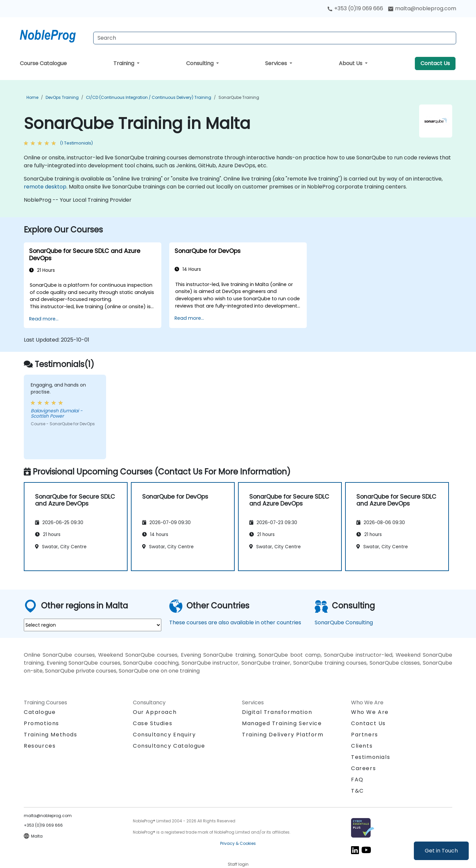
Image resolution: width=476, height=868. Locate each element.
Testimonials (371, 757)
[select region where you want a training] (93, 625)
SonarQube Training (239, 97)
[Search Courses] (275, 38)
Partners (365, 735)
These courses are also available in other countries (235, 622)
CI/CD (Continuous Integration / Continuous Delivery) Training (149, 97)
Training (124, 63)
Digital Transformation (277, 712)
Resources (40, 746)
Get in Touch (441, 851)
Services (277, 63)
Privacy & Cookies (238, 843)
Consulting (200, 63)
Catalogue (40, 712)
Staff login (238, 864)
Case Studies (153, 723)
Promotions (41, 723)
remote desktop (45, 187)
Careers (363, 768)
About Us (351, 63)
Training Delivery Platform (283, 735)
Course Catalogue (43, 63)
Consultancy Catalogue (169, 746)
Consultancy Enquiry (164, 735)
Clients (362, 746)
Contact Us (435, 63)
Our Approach (155, 712)
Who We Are (370, 712)
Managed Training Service (282, 723)
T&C (357, 791)
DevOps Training (62, 97)
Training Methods (51, 735)
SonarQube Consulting (344, 622)
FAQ (357, 780)
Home (32, 97)
